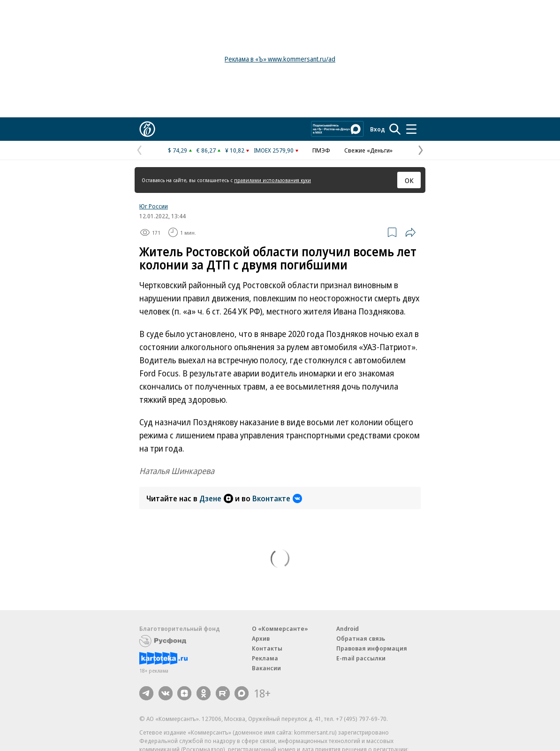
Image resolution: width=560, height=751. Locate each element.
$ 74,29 (178, 150)
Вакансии (266, 668)
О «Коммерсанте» (280, 628)
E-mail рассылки (361, 658)
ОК (409, 180)
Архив (261, 638)
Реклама (265, 658)
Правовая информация (372, 648)
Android (348, 628)
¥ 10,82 (235, 150)
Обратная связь (361, 638)
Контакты (267, 648)
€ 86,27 (206, 150)
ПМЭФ (321, 150)
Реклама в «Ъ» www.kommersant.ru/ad (280, 59)
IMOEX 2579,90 (274, 150)
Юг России (154, 206)
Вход (378, 129)
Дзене (216, 498)
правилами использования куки (272, 180)
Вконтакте (277, 498)
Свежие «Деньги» (368, 150)
